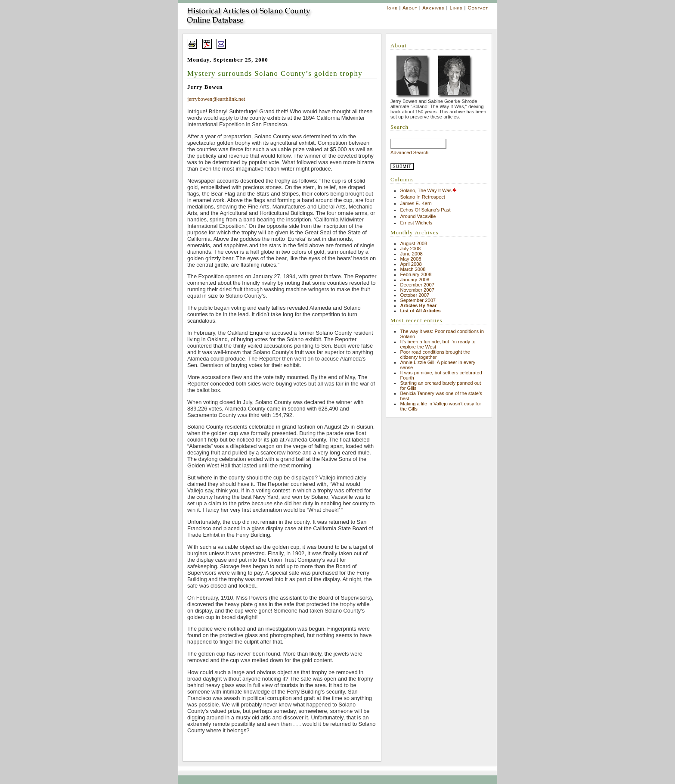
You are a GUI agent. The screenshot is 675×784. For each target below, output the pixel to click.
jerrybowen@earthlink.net (216, 99)
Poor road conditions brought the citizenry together (435, 355)
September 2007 (418, 300)
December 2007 (417, 285)
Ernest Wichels (416, 223)
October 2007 (415, 295)
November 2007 (417, 290)
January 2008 (415, 280)
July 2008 (410, 249)
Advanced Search (409, 152)
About (410, 8)
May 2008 (410, 259)
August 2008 (413, 243)
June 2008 (411, 254)
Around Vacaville (418, 216)
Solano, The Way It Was (429, 190)
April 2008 (411, 264)
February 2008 (416, 274)
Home (391, 8)
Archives (433, 8)
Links (456, 8)
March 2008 (413, 269)
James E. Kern (416, 203)
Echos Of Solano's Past (425, 210)
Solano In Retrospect (422, 197)
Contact (478, 8)
